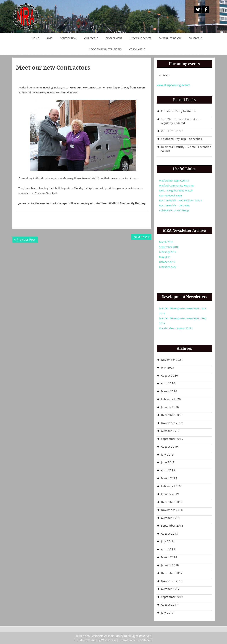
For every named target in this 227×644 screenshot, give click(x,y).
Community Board (170, 38)
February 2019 (168, 252)
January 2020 (170, 407)
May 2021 (168, 367)
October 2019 (167, 262)
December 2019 (172, 415)
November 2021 (172, 360)
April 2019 (168, 470)
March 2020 (169, 391)
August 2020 (169, 375)
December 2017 (172, 573)
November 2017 (172, 581)
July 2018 (167, 541)
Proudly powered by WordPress (95, 640)
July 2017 (167, 613)
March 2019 (169, 478)
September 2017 (172, 597)
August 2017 (169, 605)
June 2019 (168, 462)
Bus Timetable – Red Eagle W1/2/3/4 (180, 200)
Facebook (206, 10)
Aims (49, 38)
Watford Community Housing (176, 186)
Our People (91, 38)
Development (114, 38)
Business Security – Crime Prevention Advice (186, 149)
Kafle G (148, 640)
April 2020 (168, 383)
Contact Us (196, 38)
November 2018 (172, 510)
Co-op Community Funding (105, 49)
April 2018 (168, 549)
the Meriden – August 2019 (175, 328)
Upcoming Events (140, 38)
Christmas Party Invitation (179, 111)
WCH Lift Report (172, 131)
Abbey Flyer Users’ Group (174, 210)
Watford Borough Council (174, 181)
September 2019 (172, 439)
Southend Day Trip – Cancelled (182, 139)
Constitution (68, 38)
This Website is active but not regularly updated (181, 121)
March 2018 (166, 242)
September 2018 (169, 247)
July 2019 (167, 454)
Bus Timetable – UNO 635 (174, 205)
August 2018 (169, 534)
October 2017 (170, 589)
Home (35, 38)
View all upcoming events (173, 85)
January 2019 (170, 494)
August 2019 (169, 447)
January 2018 (170, 565)
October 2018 (170, 518)
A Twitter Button (198, 10)
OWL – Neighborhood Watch (176, 190)
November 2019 (172, 423)
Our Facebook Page (170, 195)
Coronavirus (137, 49)
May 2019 (165, 257)
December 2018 (172, 502)
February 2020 (168, 267)
